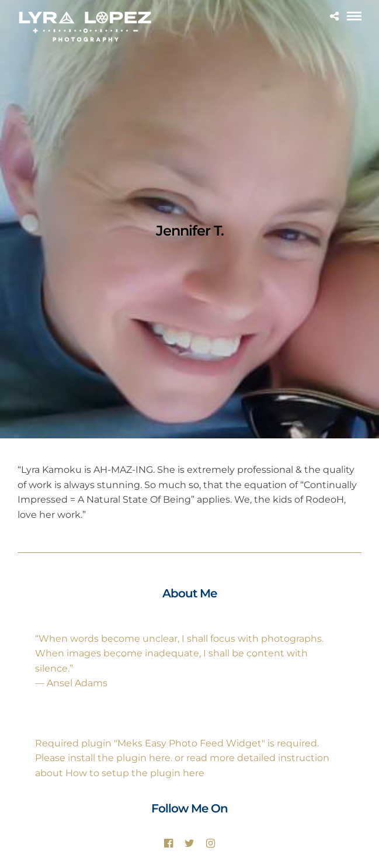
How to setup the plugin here (135, 773)
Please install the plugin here (103, 758)
